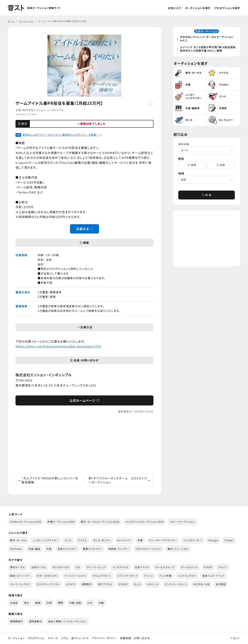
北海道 (14, 603)
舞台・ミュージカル (178, 549)
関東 (38, 603)
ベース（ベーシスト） (75, 576)
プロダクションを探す (227, 8)
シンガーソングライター (46, 540)
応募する (85, 229)
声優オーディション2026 (61, 522)
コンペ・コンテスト (20, 584)
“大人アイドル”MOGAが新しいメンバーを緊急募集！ (48, 480)
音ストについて (80, 638)
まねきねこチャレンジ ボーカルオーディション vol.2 (208, 39)
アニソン (149, 576)
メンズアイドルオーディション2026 (145, 522)
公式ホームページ (85, 400)
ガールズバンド (189, 567)
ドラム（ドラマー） (102, 576)
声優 (140, 540)
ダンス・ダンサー (102, 540)
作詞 (49, 549)
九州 (90, 603)
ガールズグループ (165, 567)
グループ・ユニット (96, 567)
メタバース (153, 584)
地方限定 (221, 584)
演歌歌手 (87, 584)
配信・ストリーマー (20, 576)
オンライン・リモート (176, 584)
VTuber (229, 540)
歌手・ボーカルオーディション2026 (100, 522)
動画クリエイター (93, 549)
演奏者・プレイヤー (119, 549)
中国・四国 (75, 603)
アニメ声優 (165, 576)
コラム (65, 638)
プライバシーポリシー (105, 638)
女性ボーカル (39, 567)
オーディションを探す (198, 8)
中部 (49, 603)
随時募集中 (35, 621)
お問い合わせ (142, 638)
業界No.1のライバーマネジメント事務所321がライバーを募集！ (62, 135)
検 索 (207, 196)
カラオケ (71, 584)
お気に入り (175, 8)
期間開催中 (16, 621)
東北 (27, 603)
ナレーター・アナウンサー (163, 540)
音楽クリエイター (67, 549)
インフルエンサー (193, 540)
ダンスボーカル (61, 567)
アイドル (32, 114)
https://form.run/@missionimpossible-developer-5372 (58, 346)
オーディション (16, 638)
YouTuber (16, 549)
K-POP (208, 567)
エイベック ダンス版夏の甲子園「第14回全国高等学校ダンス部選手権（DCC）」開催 (207, 49)
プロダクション (36, 638)
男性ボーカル (18, 567)
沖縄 (101, 603)
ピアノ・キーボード (127, 576)
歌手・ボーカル (18, 540)
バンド (68, 540)
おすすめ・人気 (201, 584)
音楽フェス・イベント (214, 576)
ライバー (223, 567)
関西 (61, 603)
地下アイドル (105, 584)
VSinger (213, 540)
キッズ (137, 584)
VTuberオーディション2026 (26, 522)
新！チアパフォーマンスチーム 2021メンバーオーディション (120, 480)
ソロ (78, 567)
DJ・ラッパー (124, 540)
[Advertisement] (84, 444)
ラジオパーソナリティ (48, 584)
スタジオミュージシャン (149, 549)
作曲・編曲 (34, 549)
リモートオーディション (183, 522)
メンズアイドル (121, 567)
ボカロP (123, 584)
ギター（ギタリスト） (47, 576)
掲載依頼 (126, 638)
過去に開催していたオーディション (67, 621)
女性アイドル (142, 567)
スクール (53, 638)
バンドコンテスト (187, 576)
